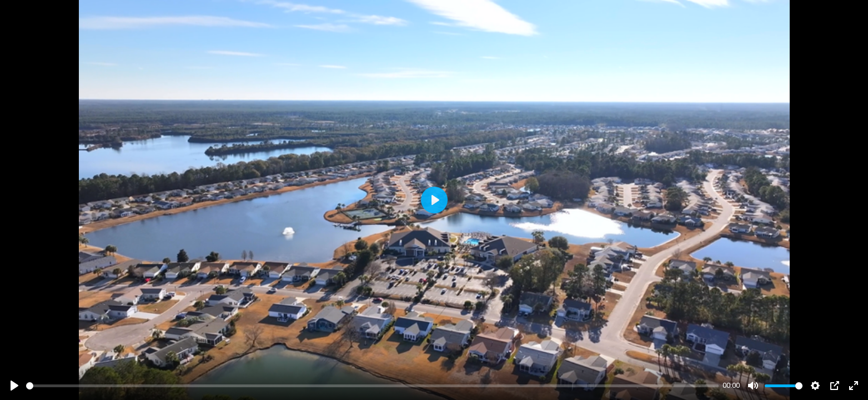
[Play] (14, 386)
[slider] (372, 386)
